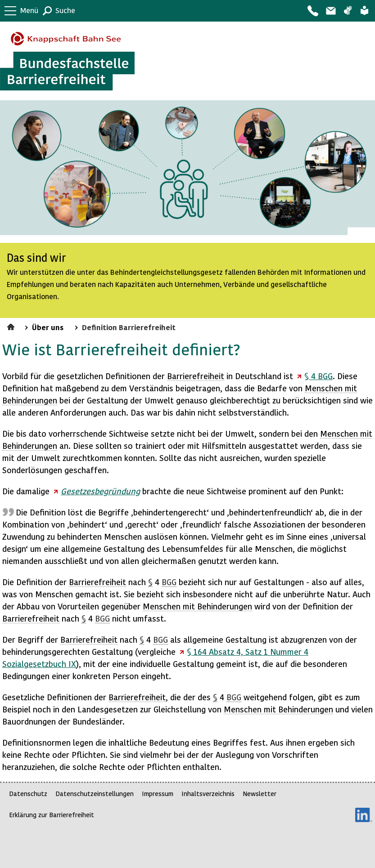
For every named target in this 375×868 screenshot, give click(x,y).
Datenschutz (28, 794)
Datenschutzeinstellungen (95, 794)
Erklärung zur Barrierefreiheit (52, 815)
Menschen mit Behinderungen (197, 606)
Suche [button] (65, 10)
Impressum (158, 794)
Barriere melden (330, 11)
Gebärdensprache (348, 11)
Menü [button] (29, 10)
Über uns (48, 327)
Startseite (12, 326)
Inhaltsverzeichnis (208, 794)
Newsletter (260, 794)
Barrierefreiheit (196, 376)
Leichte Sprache (364, 11)
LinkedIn (364, 815)
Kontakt (312, 11)
